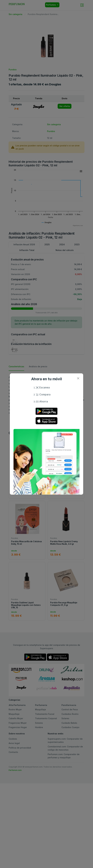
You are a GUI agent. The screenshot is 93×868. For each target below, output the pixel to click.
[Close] (78, 378)
